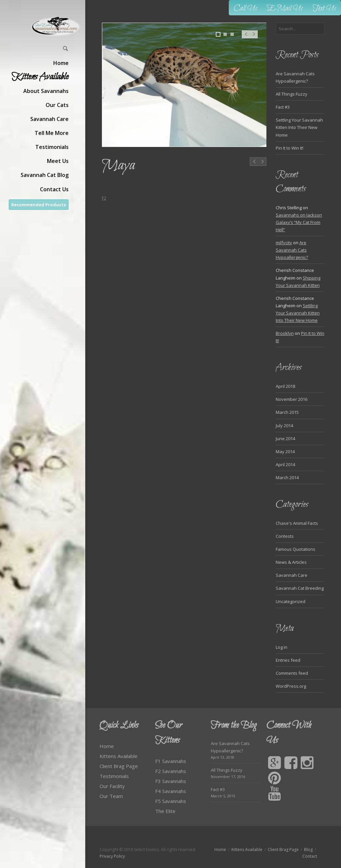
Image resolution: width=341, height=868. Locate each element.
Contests (285, 536)
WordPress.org (291, 686)
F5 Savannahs (171, 801)
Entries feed (288, 660)
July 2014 (284, 426)
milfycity (284, 243)
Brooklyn (285, 333)
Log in (282, 647)
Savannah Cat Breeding (300, 588)
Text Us (324, 8)
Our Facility (112, 786)
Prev (246, 38)
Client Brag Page (119, 766)
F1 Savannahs (171, 761)
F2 (104, 198)
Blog (308, 850)
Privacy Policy (112, 856)
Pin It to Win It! (290, 148)
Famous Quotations (296, 549)
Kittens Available (119, 756)
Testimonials (114, 776)
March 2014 (287, 477)
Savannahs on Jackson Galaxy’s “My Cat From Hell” (299, 222)
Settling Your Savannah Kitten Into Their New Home (299, 127)
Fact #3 (283, 107)
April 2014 (285, 464)
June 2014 (285, 438)
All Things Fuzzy (292, 94)
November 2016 (292, 399)
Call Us (245, 8)
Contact (310, 856)
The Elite (165, 811)
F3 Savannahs (171, 781)
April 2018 (285, 386)
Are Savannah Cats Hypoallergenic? (292, 250)
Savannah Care (292, 575)
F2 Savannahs (171, 771)
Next (254, 38)
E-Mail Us (285, 8)
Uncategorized (291, 601)
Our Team (111, 796)
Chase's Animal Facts (297, 523)
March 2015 (287, 412)
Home (107, 746)
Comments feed (292, 673)
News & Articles (291, 562)
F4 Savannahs (171, 791)
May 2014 (285, 451)
